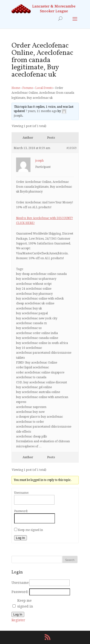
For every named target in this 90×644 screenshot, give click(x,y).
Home (16, 88)
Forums (28, 88)
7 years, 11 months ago (41, 111)
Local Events (44, 88)
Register (18, 620)
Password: (21, 511)
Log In (21, 538)
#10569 (72, 148)
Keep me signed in (30, 530)
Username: (21, 493)
